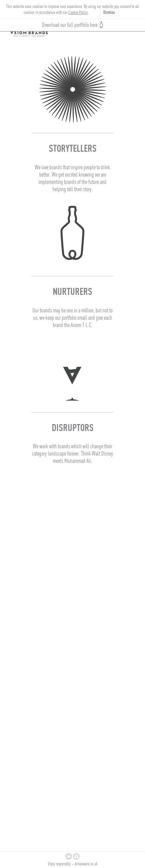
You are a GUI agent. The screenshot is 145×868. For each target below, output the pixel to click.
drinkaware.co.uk (86, 864)
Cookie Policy (78, 12)
